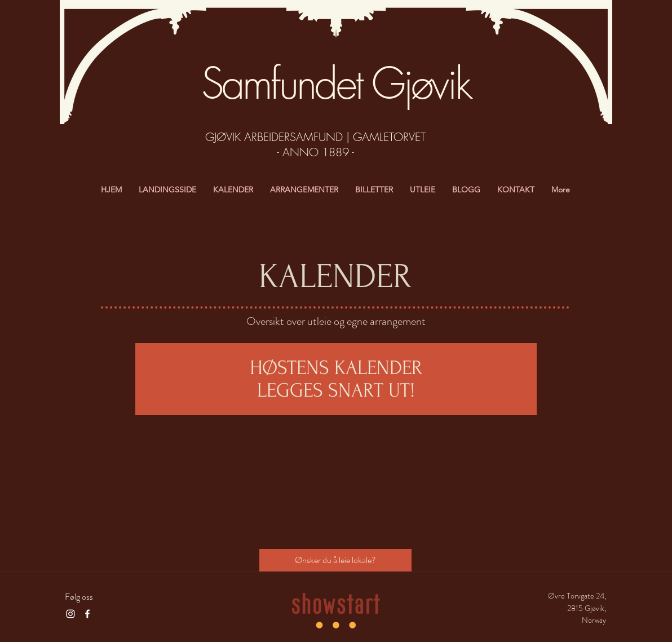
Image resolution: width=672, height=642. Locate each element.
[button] (423, 190)
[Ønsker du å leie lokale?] (335, 560)
